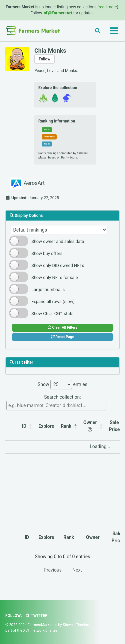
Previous (53, 570)
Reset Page (63, 337)
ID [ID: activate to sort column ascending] (24, 426)
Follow (44, 59)
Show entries (62, 384)
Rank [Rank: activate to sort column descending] (66, 426)
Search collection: (56, 402)
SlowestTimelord (77, 625)
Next (77, 570)
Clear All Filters (63, 328)
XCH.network (34, 630)
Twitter (36, 616)
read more (108, 7)
